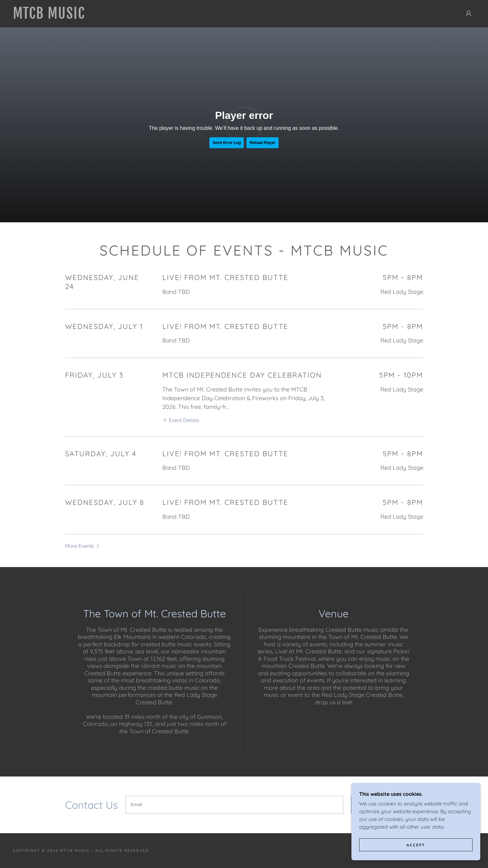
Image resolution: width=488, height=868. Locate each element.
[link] (123, 17)
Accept (416, 845)
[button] (469, 14)
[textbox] (234, 805)
